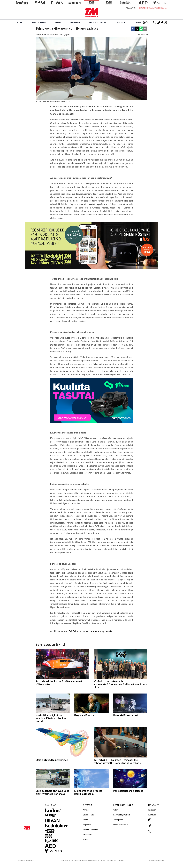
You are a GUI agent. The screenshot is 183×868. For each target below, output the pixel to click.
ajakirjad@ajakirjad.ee (91, 861)
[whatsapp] (141, 29)
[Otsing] (154, 22)
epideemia (107, 631)
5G (70, 631)
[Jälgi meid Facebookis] (162, 22)
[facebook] (133, 29)
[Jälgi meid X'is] (166, 22)
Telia (75, 631)
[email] (145, 29)
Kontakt (152, 815)
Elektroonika (39, 22)
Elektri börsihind (120, 825)
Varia (138, 22)
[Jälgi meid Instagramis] (158, 22)
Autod (20, 22)
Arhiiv (116, 810)
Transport (121, 22)
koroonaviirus (85, 631)
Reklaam (152, 810)
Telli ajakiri (131, 8)
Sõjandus (75, 22)
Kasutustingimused (121, 815)
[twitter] (137, 29)
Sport (58, 22)
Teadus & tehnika (98, 22)
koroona (97, 631)
